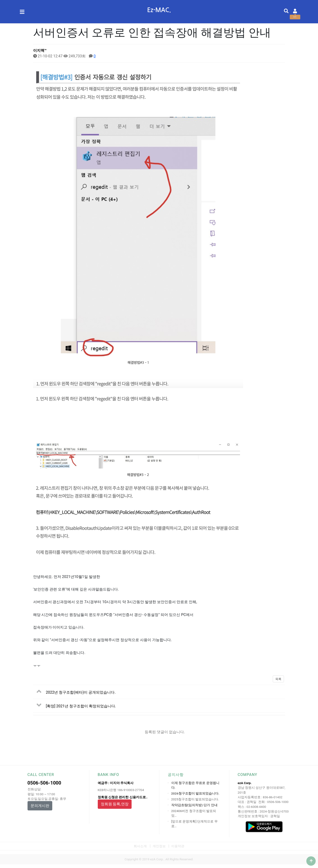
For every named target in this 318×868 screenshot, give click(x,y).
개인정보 (159, 846)
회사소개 (140, 846)
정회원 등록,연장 (115, 804)
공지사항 (176, 775)
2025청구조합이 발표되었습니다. (195, 799)
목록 (278, 679)
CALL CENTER (41, 775)
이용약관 (178, 846)
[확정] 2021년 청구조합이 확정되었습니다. (81, 706)
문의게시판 (40, 806)
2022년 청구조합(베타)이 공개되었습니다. (81, 692)
